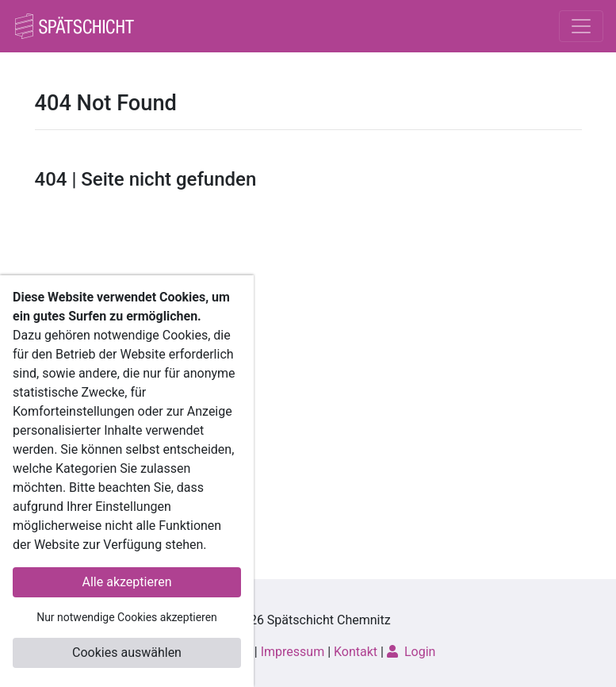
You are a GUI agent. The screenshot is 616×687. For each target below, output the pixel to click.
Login (411, 652)
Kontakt (356, 652)
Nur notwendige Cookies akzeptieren (127, 617)
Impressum (293, 652)
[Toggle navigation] (581, 26)
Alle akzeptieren (127, 582)
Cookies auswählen (127, 652)
